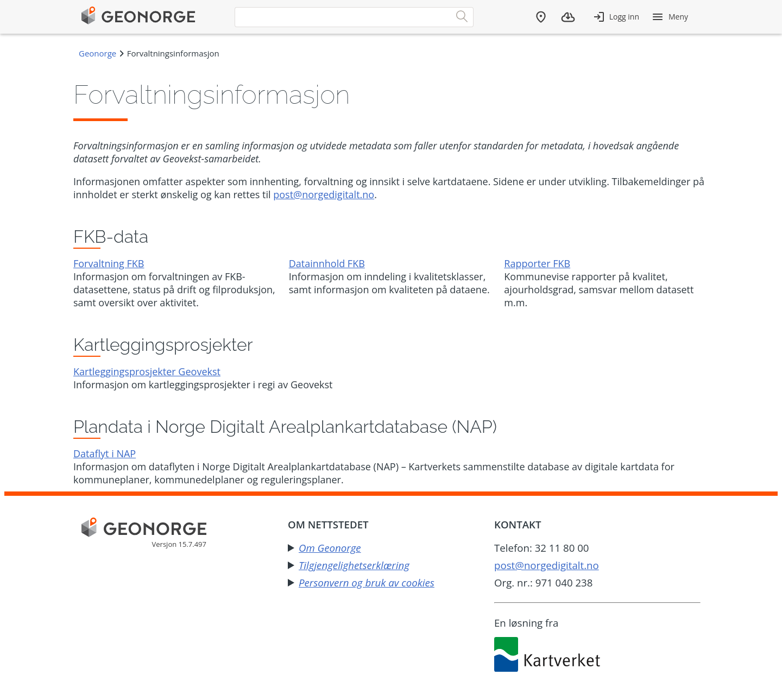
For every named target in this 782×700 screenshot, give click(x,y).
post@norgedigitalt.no (324, 194)
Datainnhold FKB (327, 263)
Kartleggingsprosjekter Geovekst (147, 371)
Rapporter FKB (537, 263)
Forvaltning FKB (109, 263)
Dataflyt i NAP (105, 453)
